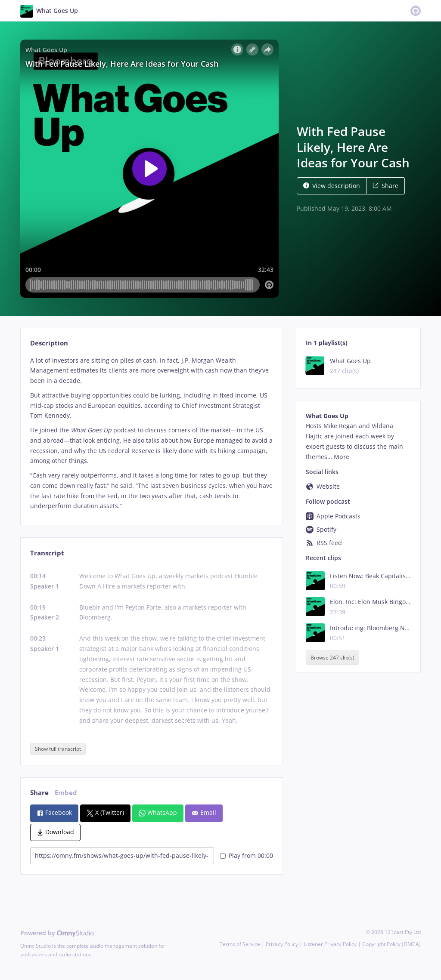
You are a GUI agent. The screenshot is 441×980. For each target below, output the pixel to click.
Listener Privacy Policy (330, 944)
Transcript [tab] (47, 553)
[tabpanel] (151, 433)
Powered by (57, 933)
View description (332, 186)
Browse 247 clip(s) (332, 658)
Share (385, 186)
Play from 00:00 (247, 855)
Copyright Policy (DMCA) (391, 944)
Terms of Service (240, 944)
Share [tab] (39, 793)
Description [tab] (49, 343)
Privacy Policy (282, 944)
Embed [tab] (66, 793)
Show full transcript (58, 749)
